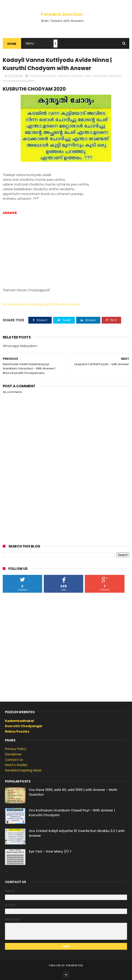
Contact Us (14, 760)
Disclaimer (13, 754)
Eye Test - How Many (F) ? (50, 851)
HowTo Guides (16, 765)
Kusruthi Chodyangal (23, 726)
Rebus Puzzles (17, 731)
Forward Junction (62, 14)
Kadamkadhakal (19, 721)
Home (12, 44)
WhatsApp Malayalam (19, 81)
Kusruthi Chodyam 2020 (75, 76)
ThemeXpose (75, 965)
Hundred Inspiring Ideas (23, 770)
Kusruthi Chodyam (43, 76)
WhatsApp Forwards (107, 76)
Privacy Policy (16, 749)
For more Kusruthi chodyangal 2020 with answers (42, 304)
